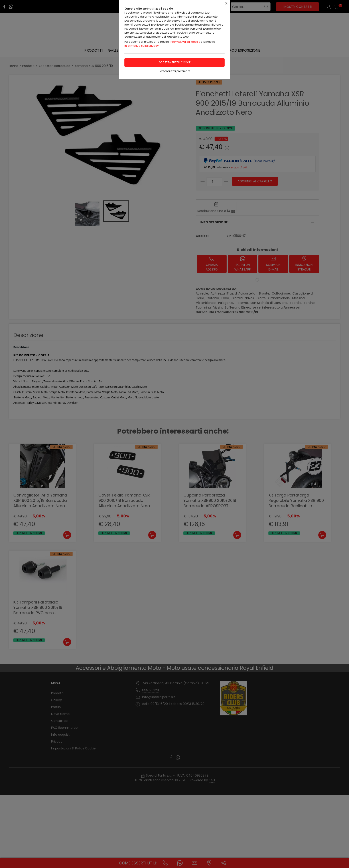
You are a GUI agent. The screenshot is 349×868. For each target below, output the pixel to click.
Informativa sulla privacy (142, 46)
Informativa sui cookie (185, 42)
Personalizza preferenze (175, 71)
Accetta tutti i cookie (174, 62)
